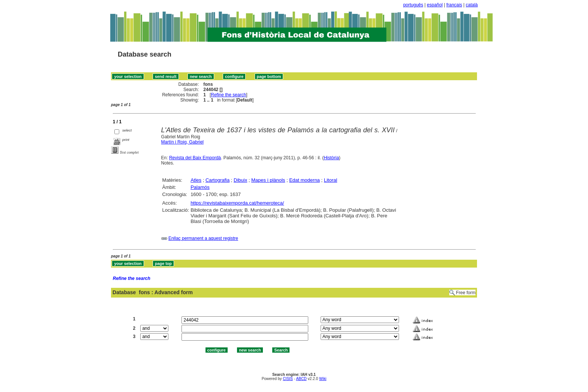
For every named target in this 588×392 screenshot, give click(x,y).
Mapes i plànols (268, 180)
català (472, 5)
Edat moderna (304, 180)
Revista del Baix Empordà (195, 158)
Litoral (331, 180)
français (454, 5)
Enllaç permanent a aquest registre (203, 238)
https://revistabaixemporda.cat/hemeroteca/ (237, 203)
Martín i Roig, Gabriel (182, 142)
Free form (466, 293)
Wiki (323, 379)
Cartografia (217, 180)
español (435, 5)
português (413, 5)
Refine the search (228, 95)
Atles (196, 180)
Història (331, 158)
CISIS (288, 379)
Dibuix (240, 180)
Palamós (200, 187)
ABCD (301, 379)
